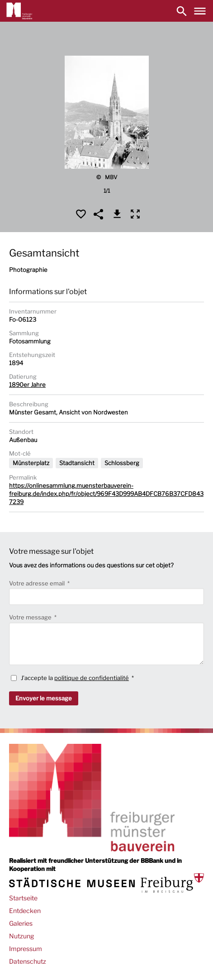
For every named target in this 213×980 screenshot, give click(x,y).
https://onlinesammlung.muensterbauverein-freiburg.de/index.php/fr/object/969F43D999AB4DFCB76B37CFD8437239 (106, 494)
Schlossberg (122, 463)
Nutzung (21, 936)
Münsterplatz (31, 463)
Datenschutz (28, 961)
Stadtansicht (77, 463)
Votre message (31, 617)
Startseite (23, 898)
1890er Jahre (27, 385)
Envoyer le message (44, 698)
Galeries (21, 923)
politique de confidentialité (92, 678)
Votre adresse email (38, 583)
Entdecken (25, 911)
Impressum (26, 949)
